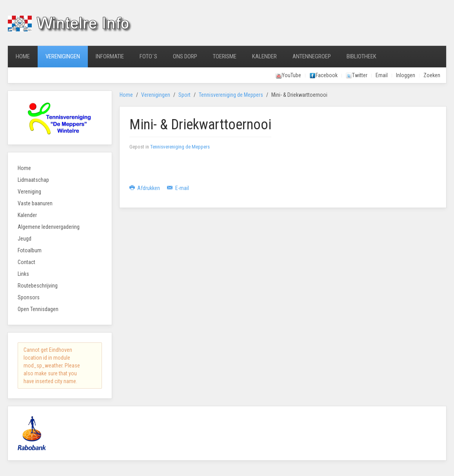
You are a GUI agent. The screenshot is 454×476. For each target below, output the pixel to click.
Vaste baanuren (35, 203)
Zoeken (432, 75)
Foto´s (148, 56)
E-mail (178, 188)
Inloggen (406, 75)
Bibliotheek (361, 56)
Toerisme (225, 56)
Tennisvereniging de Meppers (231, 95)
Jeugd (25, 239)
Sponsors (29, 297)
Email (382, 75)
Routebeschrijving (38, 286)
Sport (184, 95)
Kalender (264, 56)
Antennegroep (312, 56)
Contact (26, 262)
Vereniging (29, 192)
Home (23, 56)
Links (23, 274)
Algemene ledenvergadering (49, 227)
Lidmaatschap (33, 180)
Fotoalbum (30, 250)
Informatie (110, 56)
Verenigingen (63, 56)
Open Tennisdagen (38, 309)
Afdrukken (145, 188)
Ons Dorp (185, 56)
